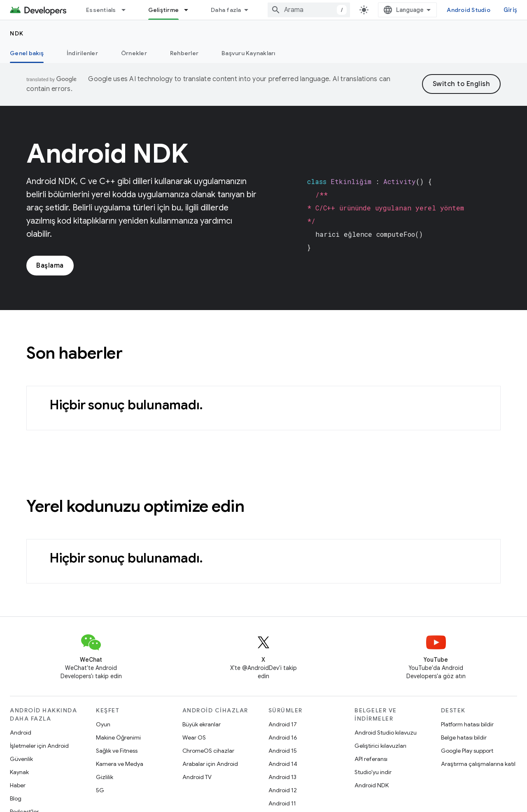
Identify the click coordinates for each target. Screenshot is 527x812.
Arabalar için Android (210, 764)
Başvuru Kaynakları (248, 53)
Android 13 (282, 777)
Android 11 (282, 803)
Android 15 (283, 751)
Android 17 (283, 724)
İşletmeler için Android (39, 746)
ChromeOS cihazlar (208, 751)
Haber (18, 785)
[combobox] (309, 10)
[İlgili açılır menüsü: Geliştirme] (190, 10)
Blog (16, 798)
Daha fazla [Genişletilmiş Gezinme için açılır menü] (226, 10)
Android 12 (283, 790)
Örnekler (134, 53)
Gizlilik (105, 777)
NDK (17, 33)
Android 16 (283, 737)
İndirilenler (82, 53)
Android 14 (283, 764)
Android (21, 733)
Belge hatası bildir (464, 737)
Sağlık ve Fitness (117, 751)
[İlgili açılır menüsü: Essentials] (127, 10)
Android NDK (372, 785)
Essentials (101, 10)
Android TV (197, 777)
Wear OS (194, 737)
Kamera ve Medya (120, 764)
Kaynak (19, 772)
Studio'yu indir (373, 772)
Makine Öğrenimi (118, 737)
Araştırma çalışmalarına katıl (478, 764)
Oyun (103, 724)
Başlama (50, 266)
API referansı (371, 759)
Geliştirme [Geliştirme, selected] (164, 10)
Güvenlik (21, 759)
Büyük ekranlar (202, 724)
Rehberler (184, 53)
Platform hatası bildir (467, 724)
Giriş (510, 10)
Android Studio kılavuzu (386, 733)
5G (100, 790)
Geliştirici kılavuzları (380, 746)
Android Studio (469, 10)
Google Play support (467, 751)
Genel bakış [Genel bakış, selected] (27, 53)
